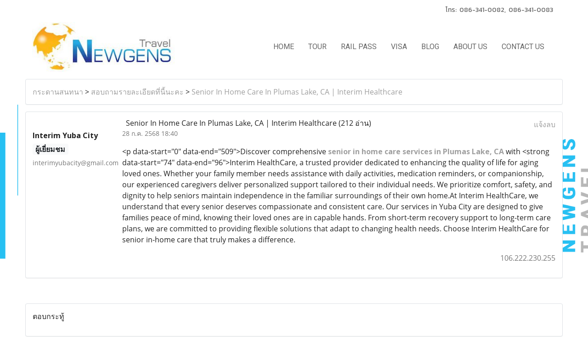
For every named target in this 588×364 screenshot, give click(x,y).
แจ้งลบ (545, 124)
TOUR (317, 47)
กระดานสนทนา (58, 92)
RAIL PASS (359, 47)
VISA (399, 47)
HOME (284, 47)
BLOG (430, 47)
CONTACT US (523, 47)
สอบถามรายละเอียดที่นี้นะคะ (137, 92)
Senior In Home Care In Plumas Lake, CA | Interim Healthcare (297, 92)
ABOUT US (470, 47)
